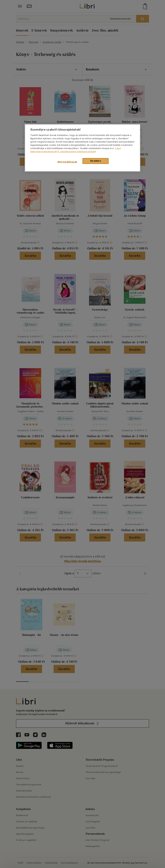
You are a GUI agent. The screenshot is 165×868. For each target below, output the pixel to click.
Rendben (96, 161)
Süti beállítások (67, 162)
